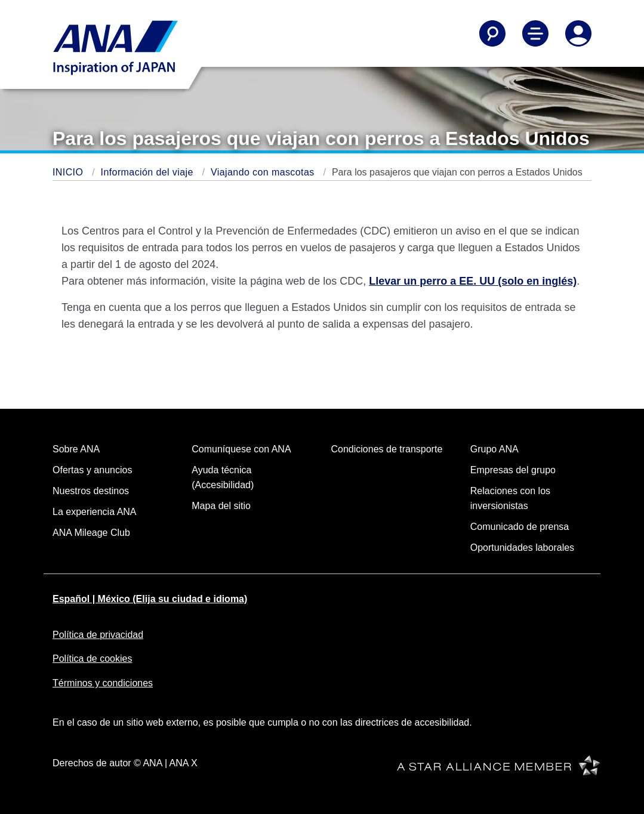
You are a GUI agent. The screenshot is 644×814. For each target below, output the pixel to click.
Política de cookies (92, 659)
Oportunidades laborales (522, 548)
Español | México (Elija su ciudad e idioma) (150, 599)
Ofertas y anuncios (92, 470)
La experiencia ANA (95, 512)
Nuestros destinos (91, 491)
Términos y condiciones (103, 683)
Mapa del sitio (221, 506)
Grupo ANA (494, 449)
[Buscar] (492, 33)
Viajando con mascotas (264, 172)
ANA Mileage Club (91, 533)
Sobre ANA (76, 449)
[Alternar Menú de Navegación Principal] (535, 33)
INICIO (69, 172)
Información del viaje (149, 172)
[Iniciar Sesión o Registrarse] (578, 33)
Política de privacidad (98, 635)
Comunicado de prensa (520, 527)
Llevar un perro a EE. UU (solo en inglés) (473, 281)
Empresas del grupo (513, 470)
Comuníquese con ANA (241, 449)
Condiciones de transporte (387, 449)
